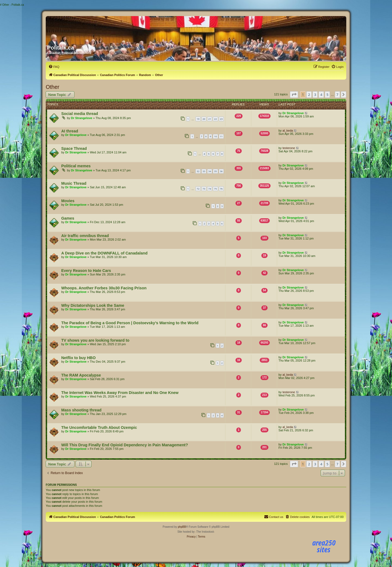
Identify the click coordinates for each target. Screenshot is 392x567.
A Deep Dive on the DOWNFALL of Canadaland (104, 253)
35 (215, 171)
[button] (294, 95)
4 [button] (321, 95)
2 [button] (309, 95)
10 (215, 136)
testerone (289, 148)
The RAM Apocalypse (81, 375)
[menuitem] (54, 67)
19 (198, 119)
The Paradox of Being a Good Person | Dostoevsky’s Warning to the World (130, 323)
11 (221, 136)
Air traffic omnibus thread (85, 236)
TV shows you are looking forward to (95, 340)
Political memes (76, 166)
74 (210, 189)
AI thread (70, 131)
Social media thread (80, 114)
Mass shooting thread (81, 410)
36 (221, 171)
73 (204, 189)
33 (204, 171)
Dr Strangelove (82, 118)
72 (198, 189)
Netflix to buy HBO (78, 358)
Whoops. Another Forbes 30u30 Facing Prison (104, 288)
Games (68, 218)
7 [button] (337, 95)
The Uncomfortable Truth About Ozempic (99, 427)
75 (215, 189)
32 (198, 171)
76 (221, 189)
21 (210, 119)
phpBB (182, 527)
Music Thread (74, 183)
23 (221, 119)
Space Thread (74, 148)
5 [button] (327, 95)
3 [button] (315, 95)
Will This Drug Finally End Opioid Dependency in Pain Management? (125, 445)
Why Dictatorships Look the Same (93, 305)
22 (215, 119)
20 (204, 119)
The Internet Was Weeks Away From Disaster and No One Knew (120, 393)
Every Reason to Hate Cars (86, 271)
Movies (68, 201)
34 (210, 171)
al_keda (288, 131)
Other (53, 87)
